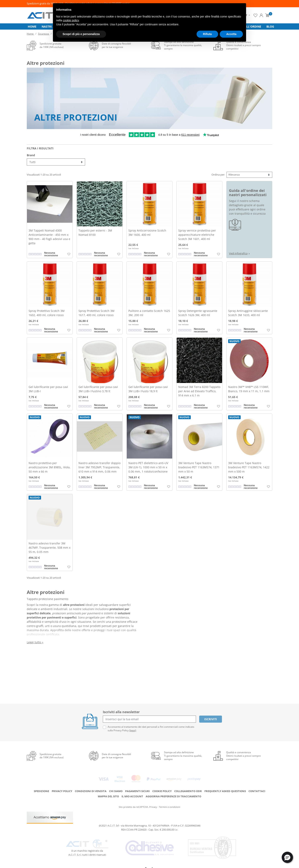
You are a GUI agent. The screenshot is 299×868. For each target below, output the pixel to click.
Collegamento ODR (188, 787)
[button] (287, 857)
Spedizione (41, 787)
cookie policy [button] (71, 20)
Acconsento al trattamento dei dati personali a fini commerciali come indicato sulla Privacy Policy (151, 730)
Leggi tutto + (35, 644)
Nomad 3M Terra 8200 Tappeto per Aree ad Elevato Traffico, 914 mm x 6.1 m (199, 393)
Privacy (153, 803)
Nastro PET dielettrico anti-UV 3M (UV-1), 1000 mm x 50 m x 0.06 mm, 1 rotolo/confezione (148, 469)
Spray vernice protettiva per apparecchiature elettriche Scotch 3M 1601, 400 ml (197, 236)
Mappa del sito (108, 792)
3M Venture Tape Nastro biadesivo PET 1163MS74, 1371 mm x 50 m (199, 469)
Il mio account (132, 792)
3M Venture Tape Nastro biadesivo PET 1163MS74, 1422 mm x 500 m (249, 469)
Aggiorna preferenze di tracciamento (173, 792)
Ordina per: (218, 176)
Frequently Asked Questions (225, 787)
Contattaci (257, 787)
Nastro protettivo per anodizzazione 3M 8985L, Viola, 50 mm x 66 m (49, 469)
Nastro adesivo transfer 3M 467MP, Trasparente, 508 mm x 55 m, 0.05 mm (49, 549)
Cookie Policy (162, 787)
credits (150, 864)
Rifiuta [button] (207, 34)
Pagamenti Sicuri (137, 787)
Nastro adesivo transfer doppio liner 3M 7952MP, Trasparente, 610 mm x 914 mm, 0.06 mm (99, 469)
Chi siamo (116, 787)
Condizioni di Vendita (91, 787)
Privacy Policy (62, 787)
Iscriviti (211, 721)
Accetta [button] (231, 34)
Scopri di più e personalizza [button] (81, 34)
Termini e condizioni (170, 803)
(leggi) (133, 732)
